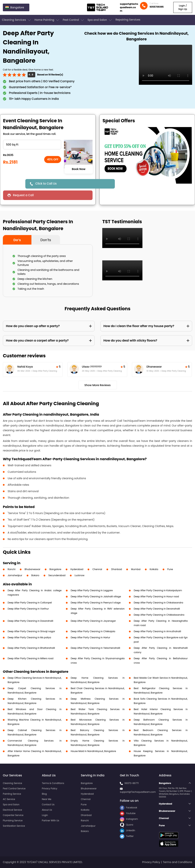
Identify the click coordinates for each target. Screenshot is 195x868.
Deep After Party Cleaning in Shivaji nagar (31, 631)
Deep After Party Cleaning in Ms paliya (29, 637)
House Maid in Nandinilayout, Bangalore (93, 751)
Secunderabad (57, 575)
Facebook (128, 808)
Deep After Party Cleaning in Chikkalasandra (159, 615)
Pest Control (74, 20)
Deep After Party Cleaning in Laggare (92, 590)
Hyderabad (77, 569)
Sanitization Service (14, 826)
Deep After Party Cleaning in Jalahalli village (96, 596)
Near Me (47, 799)
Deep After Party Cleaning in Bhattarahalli (31, 648)
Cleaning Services (17, 20)
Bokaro (35, 575)
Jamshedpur (15, 575)
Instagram (129, 819)
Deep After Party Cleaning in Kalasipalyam (158, 590)
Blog (44, 794)
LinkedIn (127, 830)
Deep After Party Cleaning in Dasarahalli (30, 621)
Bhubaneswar (32, 569)
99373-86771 (132, 783)
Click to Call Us (46, 184)
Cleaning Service (12, 783)
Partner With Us (51, 820)
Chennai (97, 569)
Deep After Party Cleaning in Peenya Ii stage (96, 603)
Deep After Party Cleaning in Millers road (30, 658)
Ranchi (12, 569)
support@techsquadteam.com (129, 7)
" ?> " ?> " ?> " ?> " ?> (32, 145)
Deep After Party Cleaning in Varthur (28, 609)
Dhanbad (117, 569)
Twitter (127, 836)
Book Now (78, 169)
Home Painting (47, 20)
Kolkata (154, 569)
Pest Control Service (14, 788)
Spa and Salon (100, 20)
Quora (126, 825)
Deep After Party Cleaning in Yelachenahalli (95, 648)
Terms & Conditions (53, 783)
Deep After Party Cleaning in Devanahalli (157, 609)
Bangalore (55, 569)
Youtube (128, 813)
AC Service (9, 799)
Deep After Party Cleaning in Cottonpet (30, 603)
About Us (47, 810)
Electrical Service (12, 810)
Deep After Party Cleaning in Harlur (90, 637)
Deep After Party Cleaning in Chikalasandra (158, 603)
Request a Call (23, 195)
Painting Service (12, 794)
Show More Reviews (97, 385)
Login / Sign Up (183, 7)
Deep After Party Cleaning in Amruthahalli (157, 631)
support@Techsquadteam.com (138, 792)
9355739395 (157, 7)
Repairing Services (128, 20)
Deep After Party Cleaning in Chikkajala (93, 631)
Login (45, 815)
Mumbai (136, 569)
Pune (170, 569)
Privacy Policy (50, 788)
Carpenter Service (13, 815)
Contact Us (48, 804)
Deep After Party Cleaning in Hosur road (156, 596)
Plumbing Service (13, 820)
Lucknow (80, 575)
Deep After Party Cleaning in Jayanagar (93, 621)
